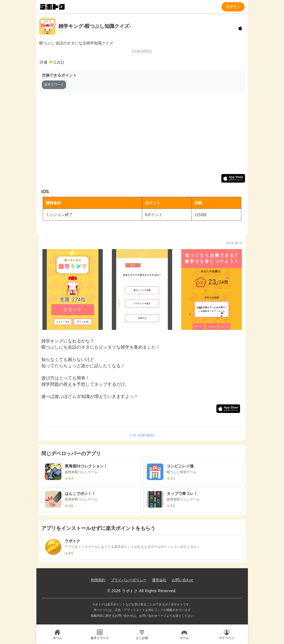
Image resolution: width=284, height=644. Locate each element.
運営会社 (159, 580)
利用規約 (98, 580)
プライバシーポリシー (129, 580)
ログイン (233, 6)
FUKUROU (146, 435)
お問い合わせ (183, 580)
